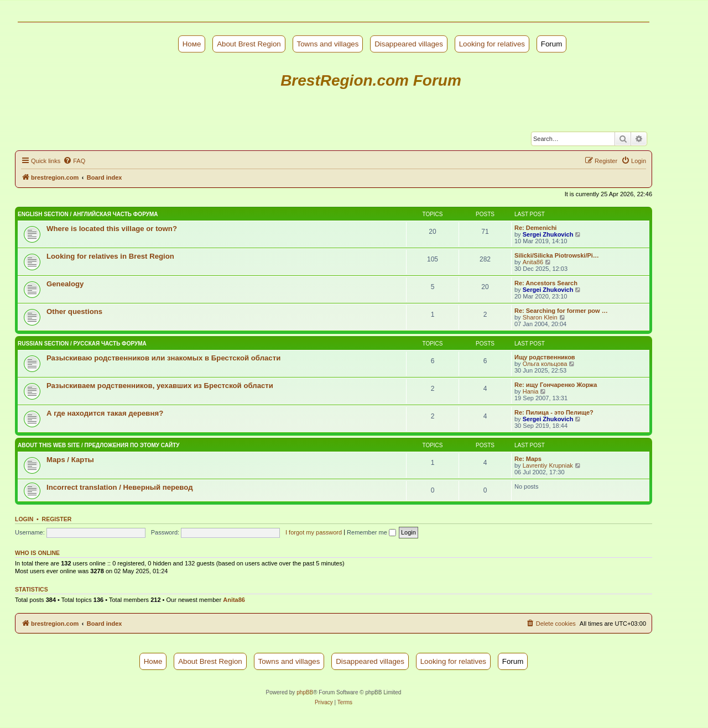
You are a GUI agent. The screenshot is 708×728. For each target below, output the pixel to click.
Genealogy (65, 284)
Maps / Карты (70, 460)
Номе (192, 44)
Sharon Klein (540, 317)
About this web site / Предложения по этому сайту (99, 445)
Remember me (371, 532)
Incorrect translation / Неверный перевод (120, 487)
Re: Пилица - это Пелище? (554, 412)
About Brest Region (249, 44)
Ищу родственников (545, 357)
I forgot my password (314, 532)
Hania (531, 391)
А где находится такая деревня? (105, 413)
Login (24, 519)
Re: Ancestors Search (546, 283)
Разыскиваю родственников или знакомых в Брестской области (163, 358)
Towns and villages (328, 44)
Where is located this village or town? (112, 229)
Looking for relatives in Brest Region (110, 256)
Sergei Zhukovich (548, 234)
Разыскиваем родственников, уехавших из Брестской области (160, 386)
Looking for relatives (492, 44)
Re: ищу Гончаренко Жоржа (556, 385)
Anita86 (533, 262)
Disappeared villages (409, 44)
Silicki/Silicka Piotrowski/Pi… (557, 255)
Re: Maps (528, 459)
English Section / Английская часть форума (88, 214)
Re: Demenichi (535, 228)
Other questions (74, 311)
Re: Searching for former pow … (561, 311)
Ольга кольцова (545, 364)
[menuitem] (74, 161)
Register (57, 519)
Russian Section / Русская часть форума (82, 344)
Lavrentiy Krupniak (548, 465)
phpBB (305, 692)
